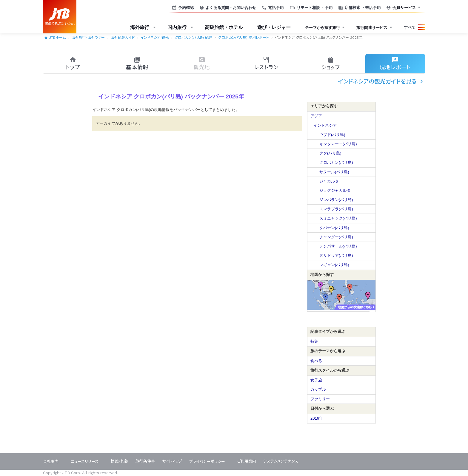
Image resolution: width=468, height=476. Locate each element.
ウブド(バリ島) (332, 135)
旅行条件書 (145, 461)
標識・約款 (120, 461)
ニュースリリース (85, 462)
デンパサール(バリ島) (338, 246)
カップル (318, 389)
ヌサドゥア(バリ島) (336, 255)
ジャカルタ (329, 181)
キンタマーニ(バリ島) (338, 144)
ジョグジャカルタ (335, 190)
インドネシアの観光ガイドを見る (382, 81)
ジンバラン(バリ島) (336, 200)
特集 (314, 341)
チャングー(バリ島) (336, 237)
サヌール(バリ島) (334, 172)
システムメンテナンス (281, 461)
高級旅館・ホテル (224, 27)
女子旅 (316, 380)
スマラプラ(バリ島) (336, 209)
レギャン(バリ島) (334, 265)
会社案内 (51, 462)
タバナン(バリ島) (334, 228)
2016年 (317, 418)
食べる (316, 361)
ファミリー (320, 399)
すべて (410, 27)
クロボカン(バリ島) (336, 162)
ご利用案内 (247, 461)
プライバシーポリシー (207, 462)
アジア (316, 116)
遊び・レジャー (274, 27)
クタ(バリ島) (330, 153)
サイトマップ (172, 461)
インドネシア (325, 125)
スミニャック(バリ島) (338, 218)
